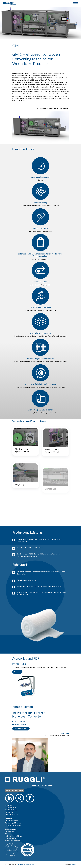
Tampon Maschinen (11, 821)
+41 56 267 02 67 (20, 722)
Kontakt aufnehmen (21, 729)
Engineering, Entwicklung (13, 836)
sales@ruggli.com (20, 724)
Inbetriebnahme (10, 838)
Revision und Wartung (12, 841)
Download (17, 672)
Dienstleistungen (11, 829)
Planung (7, 834)
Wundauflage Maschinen (13, 823)
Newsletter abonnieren (15, 790)
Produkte (8, 818)
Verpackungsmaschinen (13, 825)
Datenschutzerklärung (26, 865)
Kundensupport (10, 831)
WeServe (73, 865)
